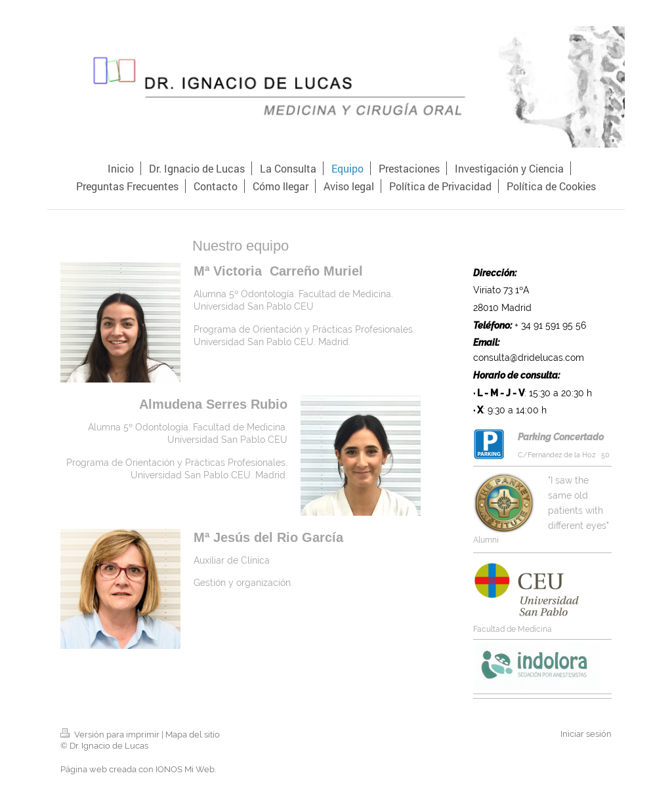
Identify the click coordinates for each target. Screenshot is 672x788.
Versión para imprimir (111, 735)
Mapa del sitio (193, 735)
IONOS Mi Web (185, 769)
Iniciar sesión (586, 734)
